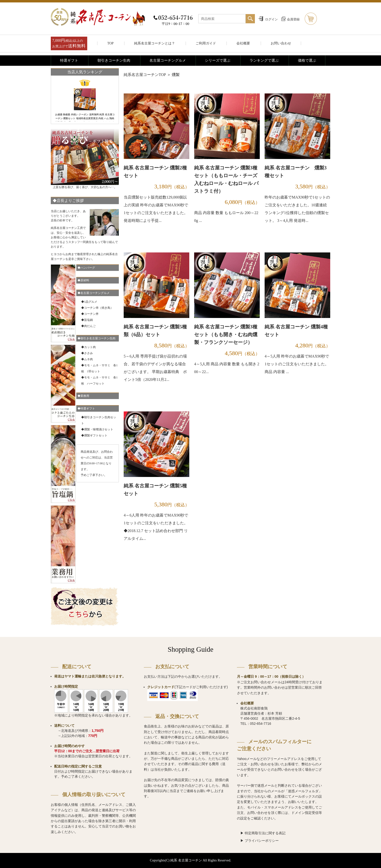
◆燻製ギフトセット (94, 435)
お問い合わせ (281, 43)
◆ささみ (87, 353)
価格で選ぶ (307, 60)
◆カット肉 (88, 347)
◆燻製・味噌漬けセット (97, 429)
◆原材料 (83, 280)
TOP (110, 43)
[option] (85, 100)
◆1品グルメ (89, 302)
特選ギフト (69, 60)
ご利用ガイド (206, 43)
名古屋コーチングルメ (168, 60)
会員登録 (293, 19)
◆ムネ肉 (87, 359)
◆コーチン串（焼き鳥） (97, 308)
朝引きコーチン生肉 (114, 60)
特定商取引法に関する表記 (265, 833)
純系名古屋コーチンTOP (145, 75)
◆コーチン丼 (90, 314)
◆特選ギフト (86, 409)
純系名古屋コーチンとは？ (155, 43)
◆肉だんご (88, 326)
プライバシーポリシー (262, 841)
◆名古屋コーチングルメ (94, 293)
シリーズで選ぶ (218, 60)
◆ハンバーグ (86, 268)
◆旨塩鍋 (87, 320)
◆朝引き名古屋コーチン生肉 (96, 338)
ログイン (271, 19)
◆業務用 (83, 396)
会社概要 (243, 43)
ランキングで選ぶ (264, 60)
